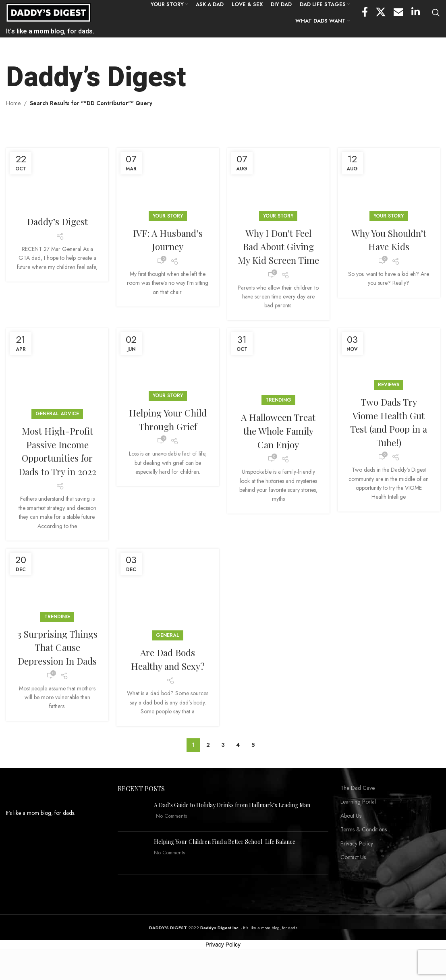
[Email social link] (398, 13)
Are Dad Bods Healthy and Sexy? (168, 673)
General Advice (57, 428)
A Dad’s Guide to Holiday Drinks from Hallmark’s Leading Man (232, 828)
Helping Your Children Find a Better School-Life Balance (225, 864)
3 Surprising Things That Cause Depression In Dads (57, 668)
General (168, 650)
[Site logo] (48, 12)
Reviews (389, 399)
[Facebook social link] (365, 13)
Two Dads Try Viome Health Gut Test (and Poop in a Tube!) (389, 436)
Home (13, 104)
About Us (351, 838)
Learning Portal (358, 825)
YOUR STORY (168, 217)
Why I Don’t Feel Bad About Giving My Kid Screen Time (278, 254)
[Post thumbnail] (133, 836)
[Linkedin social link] (416, 13)
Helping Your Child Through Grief (168, 440)
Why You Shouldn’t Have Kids (389, 240)
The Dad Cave (358, 811)
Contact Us (353, 880)
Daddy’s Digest (57, 222)
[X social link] (381, 13)
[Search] (436, 13)
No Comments (171, 839)
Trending (278, 414)
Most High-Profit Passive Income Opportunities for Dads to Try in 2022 (57, 465)
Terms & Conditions (364, 853)
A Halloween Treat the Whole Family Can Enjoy (278, 445)
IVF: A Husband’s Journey (168, 240)
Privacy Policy (357, 866)
